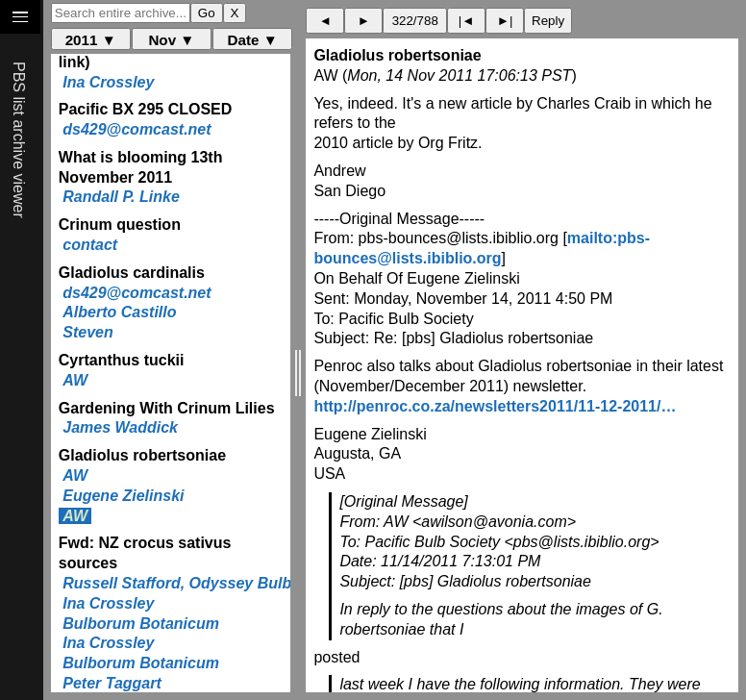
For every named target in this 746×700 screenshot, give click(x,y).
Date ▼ (253, 40)
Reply (548, 21)
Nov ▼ (171, 40)
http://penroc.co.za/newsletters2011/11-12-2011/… (495, 406)
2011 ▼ (91, 40)
